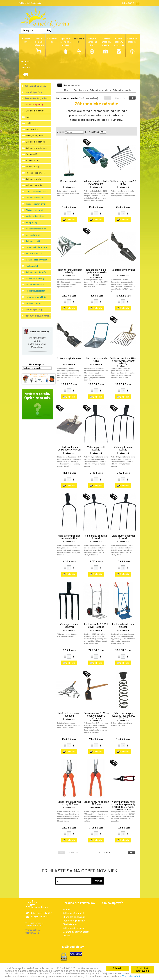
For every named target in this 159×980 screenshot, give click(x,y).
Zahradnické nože (34, 185)
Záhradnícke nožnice (35, 142)
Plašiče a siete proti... (35, 210)
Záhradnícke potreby (34, 105)
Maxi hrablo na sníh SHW (96, 360)
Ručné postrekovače (35, 173)
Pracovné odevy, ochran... (38, 316)
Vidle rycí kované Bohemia (69, 626)
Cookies (67, 936)
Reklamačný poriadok (74, 913)
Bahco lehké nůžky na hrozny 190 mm (69, 803)
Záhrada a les (79, 90)
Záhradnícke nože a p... (36, 148)
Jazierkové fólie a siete (36, 247)
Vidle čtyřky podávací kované (123, 537)
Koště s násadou (69, 181)
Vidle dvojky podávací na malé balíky (69, 537)
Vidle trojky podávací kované (96, 537)
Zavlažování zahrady (35, 278)
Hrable (29, 123)
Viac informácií (131, 976)
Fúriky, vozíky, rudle (35, 136)
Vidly (28, 117)
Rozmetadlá (32, 154)
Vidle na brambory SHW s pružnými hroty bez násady (123, 361)
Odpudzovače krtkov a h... (38, 191)
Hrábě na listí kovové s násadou (69, 715)
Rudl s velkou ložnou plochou (123, 626)
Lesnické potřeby (33, 92)
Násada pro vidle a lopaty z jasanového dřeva (96, 272)
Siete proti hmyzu (34, 254)
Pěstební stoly (32, 266)
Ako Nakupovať (70, 924)
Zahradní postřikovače (36, 272)
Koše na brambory (34, 303)
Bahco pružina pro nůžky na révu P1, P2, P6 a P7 (123, 716)
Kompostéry (32, 223)
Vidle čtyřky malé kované (123, 448)
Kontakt (67, 910)
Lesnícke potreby (33, 310)
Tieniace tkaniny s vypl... (37, 204)
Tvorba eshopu (33, 930)
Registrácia (36, 3)
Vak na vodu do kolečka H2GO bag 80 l (96, 183)
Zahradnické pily (33, 179)
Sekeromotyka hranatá (69, 359)
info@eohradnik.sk (39, 916)
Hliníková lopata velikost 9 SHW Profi (69, 448)
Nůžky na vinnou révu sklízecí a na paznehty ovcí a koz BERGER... (123, 804)
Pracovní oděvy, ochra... (37, 98)
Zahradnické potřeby (35, 86)
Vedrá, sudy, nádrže (35, 216)
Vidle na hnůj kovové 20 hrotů (123, 183)
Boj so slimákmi (33, 235)
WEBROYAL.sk (32, 933)
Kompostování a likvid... (37, 297)
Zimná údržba (32, 129)
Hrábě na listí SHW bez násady (69, 271)
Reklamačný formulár (74, 928)
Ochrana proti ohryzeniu (37, 260)
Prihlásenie (24, 3)
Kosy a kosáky (33, 167)
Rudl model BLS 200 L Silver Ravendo (96, 626)
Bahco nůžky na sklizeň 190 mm (96, 803)
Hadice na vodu (33, 160)
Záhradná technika (34, 198)
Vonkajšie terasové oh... (37, 229)
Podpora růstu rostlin (35, 291)
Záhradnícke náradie (35, 111)
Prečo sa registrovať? (74, 921)
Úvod (67, 90)
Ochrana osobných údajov (76, 932)
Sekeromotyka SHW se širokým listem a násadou (96, 716)
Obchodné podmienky (74, 917)
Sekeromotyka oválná (123, 270)
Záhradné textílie (33, 241)
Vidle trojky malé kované (96, 448)
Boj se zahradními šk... (36, 285)
